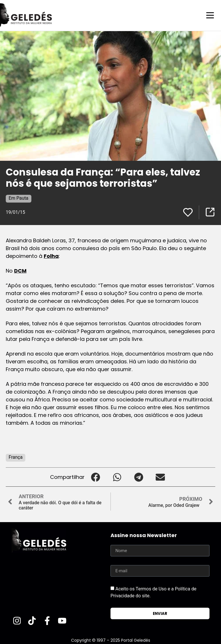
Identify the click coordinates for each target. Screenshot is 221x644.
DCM (20, 270)
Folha (51, 256)
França (16, 457)
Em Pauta (19, 198)
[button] (95, 477)
